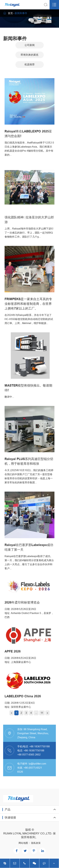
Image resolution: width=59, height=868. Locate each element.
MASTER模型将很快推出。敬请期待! (28, 388)
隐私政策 (36, 843)
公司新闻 (30, 45)
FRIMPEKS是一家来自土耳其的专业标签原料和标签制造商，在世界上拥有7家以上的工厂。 (28, 304)
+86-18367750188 (34, 750)
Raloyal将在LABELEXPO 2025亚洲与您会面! (28, 134)
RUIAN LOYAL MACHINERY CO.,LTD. (28, 833)
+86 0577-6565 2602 (29, 755)
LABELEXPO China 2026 (23, 696)
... (36, 713)
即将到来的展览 (30, 55)
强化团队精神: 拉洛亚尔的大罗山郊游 (29, 220)
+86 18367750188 (39, 746)
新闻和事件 (21, 13)
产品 (8, 809)
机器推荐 (30, 64)
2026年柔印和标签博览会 (22, 602)
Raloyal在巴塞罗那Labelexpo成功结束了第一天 (29, 547)
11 (42, 713)
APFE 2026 (13, 651)
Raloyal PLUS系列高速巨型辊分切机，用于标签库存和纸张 (29, 461)
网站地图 (23, 843)
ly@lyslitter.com (37, 764)
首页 (10, 13)
